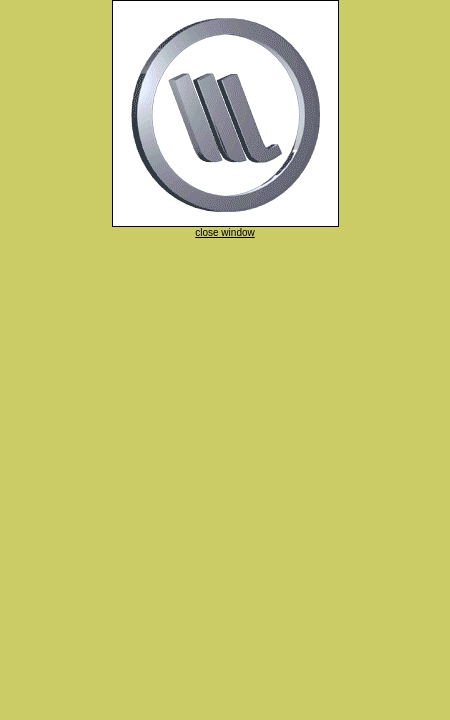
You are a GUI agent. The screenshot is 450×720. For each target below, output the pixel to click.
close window (224, 232)
